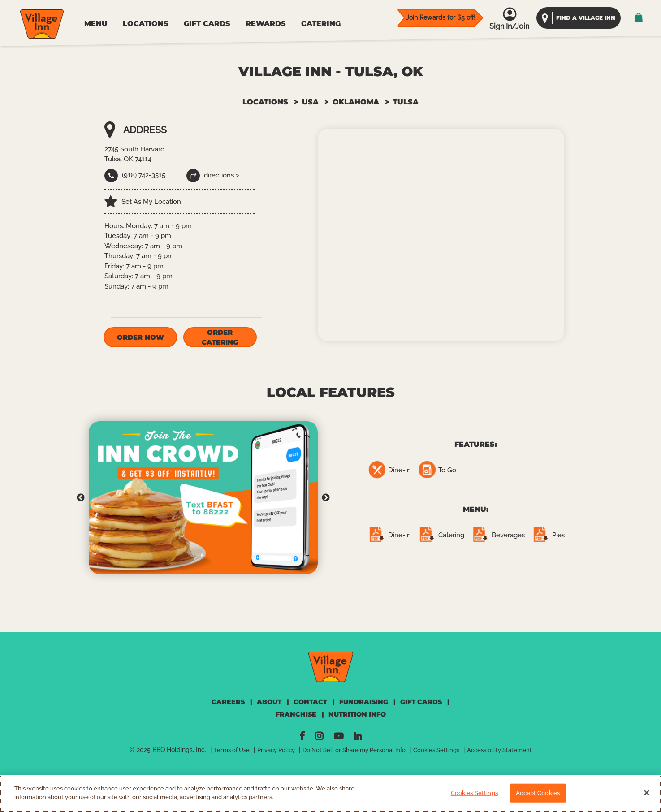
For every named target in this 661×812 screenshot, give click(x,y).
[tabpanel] (203, 498)
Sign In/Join (509, 26)
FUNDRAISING (364, 702)
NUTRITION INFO (357, 714)
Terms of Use (232, 750)
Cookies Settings (436, 750)
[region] (330, 794)
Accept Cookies (538, 793)
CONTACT (310, 702)
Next (326, 498)
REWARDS (266, 24)
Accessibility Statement (499, 750)
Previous (81, 498)
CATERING (321, 24)
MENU (96, 24)
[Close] (647, 793)
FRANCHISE (296, 714)
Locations (265, 102)
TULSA (406, 102)
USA (310, 102)
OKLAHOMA (356, 102)
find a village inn (586, 18)
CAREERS (228, 702)
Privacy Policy (276, 750)
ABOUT (269, 702)
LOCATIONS (146, 24)
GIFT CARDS (207, 24)
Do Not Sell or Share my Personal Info (354, 750)
